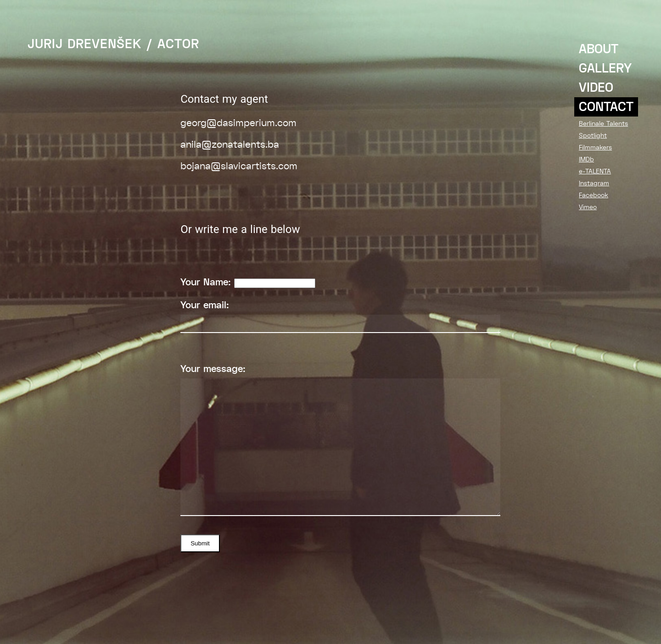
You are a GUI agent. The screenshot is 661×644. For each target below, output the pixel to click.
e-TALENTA (595, 171)
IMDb (586, 159)
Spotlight (593, 135)
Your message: (340, 439)
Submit (200, 543)
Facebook (594, 195)
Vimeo (588, 207)
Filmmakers (595, 147)
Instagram (594, 183)
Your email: (340, 316)
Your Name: (248, 282)
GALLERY (605, 68)
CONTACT (606, 107)
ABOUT (599, 49)
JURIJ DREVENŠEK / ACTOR (113, 44)
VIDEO (596, 88)
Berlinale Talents (603, 123)
